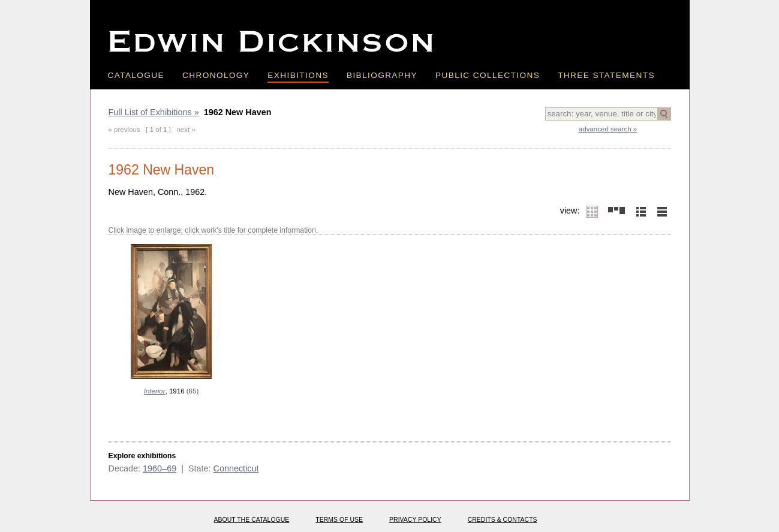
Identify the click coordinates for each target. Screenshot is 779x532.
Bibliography (382, 75)
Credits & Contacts (503, 519)
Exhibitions (298, 75)
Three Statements (606, 75)
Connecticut (236, 468)
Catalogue (136, 75)
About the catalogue (252, 519)
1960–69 (160, 468)
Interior (155, 391)
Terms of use (339, 519)
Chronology (216, 75)
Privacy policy (415, 519)
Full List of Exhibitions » (154, 112)
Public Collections (488, 75)
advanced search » (608, 129)
